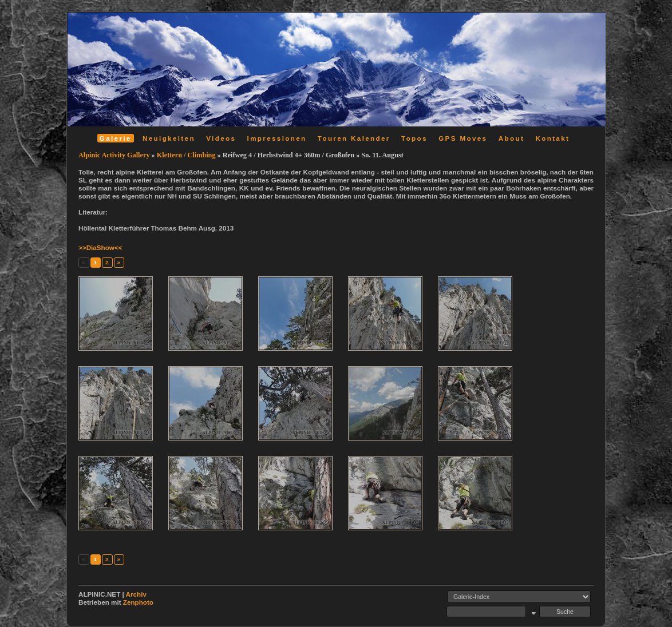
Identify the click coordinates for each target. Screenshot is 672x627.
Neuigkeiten (169, 138)
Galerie (116, 138)
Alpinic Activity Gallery (114, 155)
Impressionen (277, 138)
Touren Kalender (354, 138)
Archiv (136, 594)
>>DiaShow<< (100, 247)
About (511, 138)
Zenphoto (138, 602)
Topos (414, 138)
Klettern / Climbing (186, 155)
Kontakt (552, 138)
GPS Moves (463, 138)
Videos (221, 138)
